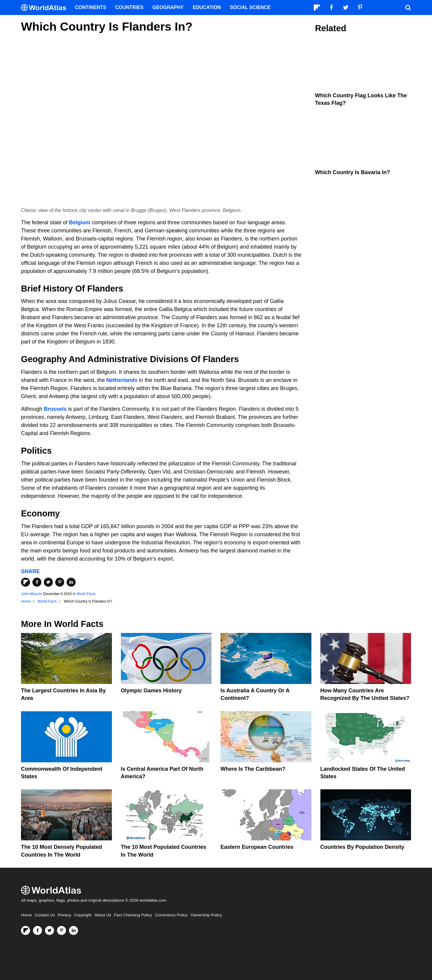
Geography (168, 7)
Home (26, 915)
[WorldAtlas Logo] (46, 8)
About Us (103, 915)
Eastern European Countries (257, 847)
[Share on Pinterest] (60, 582)
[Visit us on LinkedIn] (73, 930)
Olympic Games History (151, 691)
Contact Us (45, 915)
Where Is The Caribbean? (253, 769)
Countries (129, 7)
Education (207, 7)
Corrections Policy (171, 915)
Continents (91, 7)
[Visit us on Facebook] (37, 930)
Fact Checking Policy (133, 915)
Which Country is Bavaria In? (352, 172)
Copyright (83, 915)
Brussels (55, 409)
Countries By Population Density (362, 847)
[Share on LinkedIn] (71, 582)
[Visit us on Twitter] (49, 930)
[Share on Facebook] (37, 582)
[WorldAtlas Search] (408, 8)
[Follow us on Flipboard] (25, 930)
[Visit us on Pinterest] (61, 930)
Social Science (250, 7)
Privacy (64, 915)
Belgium (80, 222)
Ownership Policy (206, 915)
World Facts (86, 594)
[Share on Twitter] (48, 582)
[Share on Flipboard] (25, 582)
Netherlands (122, 380)
